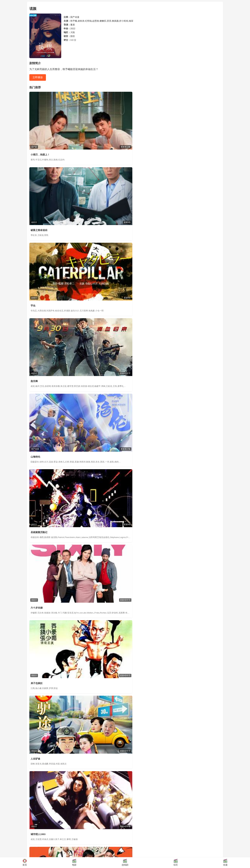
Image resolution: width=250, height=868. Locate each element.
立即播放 (38, 77)
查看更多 (216, 514)
